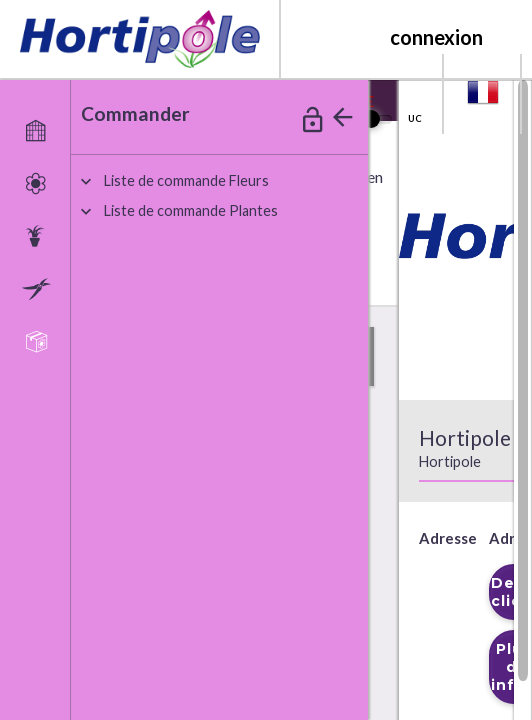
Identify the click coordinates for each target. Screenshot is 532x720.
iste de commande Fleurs (186, 180)
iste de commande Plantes (191, 210)
